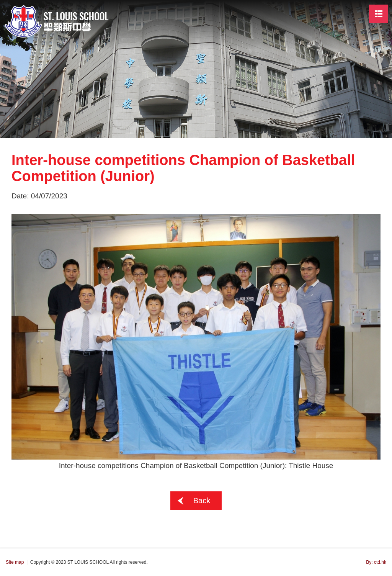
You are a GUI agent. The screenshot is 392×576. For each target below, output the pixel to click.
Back (202, 501)
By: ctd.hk (376, 562)
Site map (15, 562)
